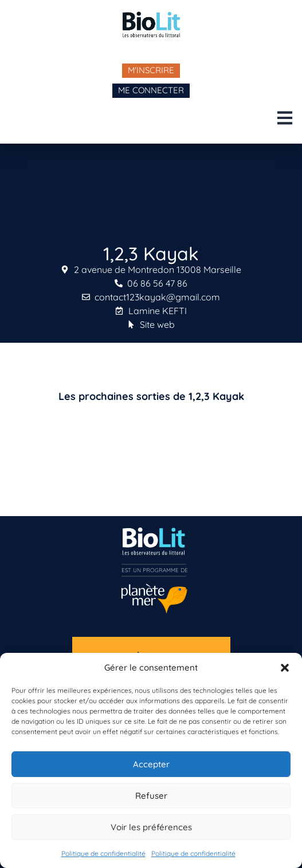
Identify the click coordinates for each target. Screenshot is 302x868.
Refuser (151, 796)
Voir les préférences (151, 827)
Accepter (151, 764)
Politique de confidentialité (103, 853)
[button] (285, 668)
